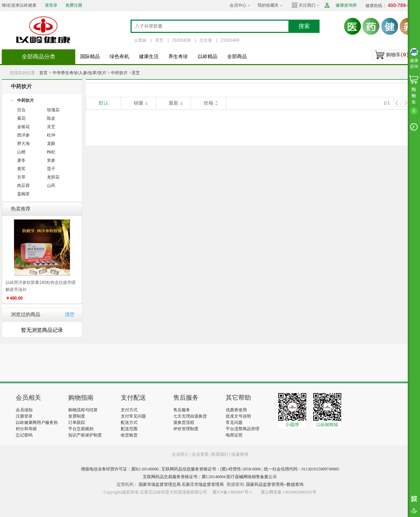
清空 (70, 315)
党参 (51, 160)
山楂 (21, 152)
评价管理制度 (186, 429)
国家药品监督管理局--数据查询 (275, 484)
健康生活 (149, 57)
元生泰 (206, 40)
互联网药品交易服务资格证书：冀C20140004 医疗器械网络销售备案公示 (210, 477)
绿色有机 (119, 57)
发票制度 (77, 416)
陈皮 (51, 118)
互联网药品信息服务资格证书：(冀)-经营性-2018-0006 (211, 469)
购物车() (397, 55)
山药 (51, 186)
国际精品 (90, 57)
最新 (174, 103)
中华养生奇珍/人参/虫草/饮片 (79, 73)
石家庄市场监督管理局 (203, 484)
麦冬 (21, 160)
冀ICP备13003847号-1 (232, 492)
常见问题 (234, 422)
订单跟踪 (77, 422)
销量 (139, 103)
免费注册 (74, 5)
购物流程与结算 (83, 410)
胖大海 (23, 144)
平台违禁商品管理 (243, 429)
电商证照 (234, 435)
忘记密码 (24, 435)
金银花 (23, 127)
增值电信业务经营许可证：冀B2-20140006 (120, 469)
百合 (21, 110)
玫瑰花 (53, 110)
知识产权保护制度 (85, 435)
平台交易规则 (81, 429)
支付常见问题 (133, 416)
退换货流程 (184, 422)
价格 (209, 103)
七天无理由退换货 (190, 416)
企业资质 (200, 454)
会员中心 (238, 5)
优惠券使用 (236, 410)
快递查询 (240, 454)
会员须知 (24, 410)
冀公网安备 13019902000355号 (289, 492)
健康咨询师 (346, 5)
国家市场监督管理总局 (160, 484)
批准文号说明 (238, 416)
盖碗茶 (23, 194)
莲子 (51, 169)
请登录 (51, 5)
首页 (43, 73)
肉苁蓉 (23, 186)
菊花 (21, 118)
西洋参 (23, 135)
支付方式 (129, 410)
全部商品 (237, 57)
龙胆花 (53, 177)
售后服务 (182, 410)
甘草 (21, 177)
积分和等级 (26, 429)
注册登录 (24, 416)
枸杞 (51, 152)
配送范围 (129, 429)
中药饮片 (119, 73)
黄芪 (21, 169)
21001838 (181, 40)
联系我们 (220, 454)
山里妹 (140, 40)
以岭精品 (208, 57)
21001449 (230, 40)
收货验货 (129, 435)
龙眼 (51, 144)
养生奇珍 (178, 57)
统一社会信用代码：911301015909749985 (302, 469)
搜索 (304, 26)
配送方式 (129, 422)
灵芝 (159, 40)
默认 (104, 103)
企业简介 (181, 454)
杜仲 (51, 135)
